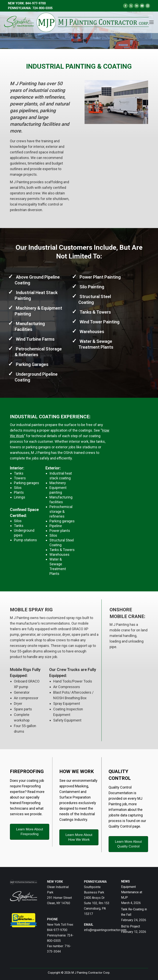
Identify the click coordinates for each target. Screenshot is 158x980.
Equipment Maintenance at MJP (132, 892)
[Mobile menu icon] (151, 22)
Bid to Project (131, 926)
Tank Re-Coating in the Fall (134, 912)
